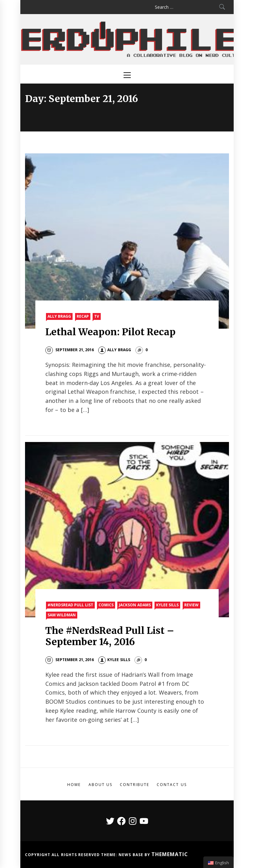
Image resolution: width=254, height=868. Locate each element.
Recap (83, 316)
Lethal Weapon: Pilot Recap (110, 332)
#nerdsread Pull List (70, 605)
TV (97, 316)
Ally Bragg (59, 316)
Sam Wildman (62, 615)
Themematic (170, 854)
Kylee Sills (167, 605)
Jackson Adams (135, 605)
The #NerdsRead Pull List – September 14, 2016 (110, 636)
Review (191, 605)
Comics (106, 605)
